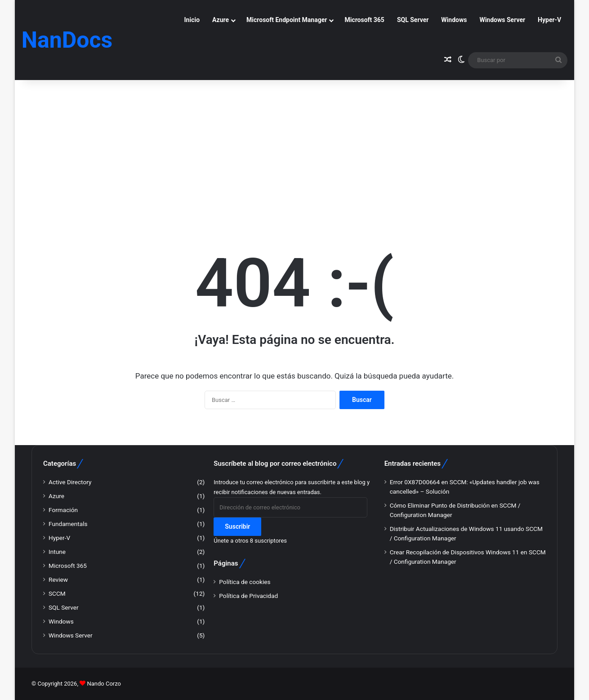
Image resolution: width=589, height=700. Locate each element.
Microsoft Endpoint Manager (287, 20)
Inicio (192, 20)
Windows (454, 20)
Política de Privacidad (248, 596)
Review (58, 580)
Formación (63, 510)
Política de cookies (245, 582)
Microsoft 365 (364, 20)
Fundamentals (68, 524)
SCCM (57, 593)
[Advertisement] (294, 147)
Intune (57, 552)
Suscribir (237, 526)
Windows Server (502, 20)
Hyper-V (549, 20)
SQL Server (413, 20)
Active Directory (70, 482)
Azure (221, 20)
